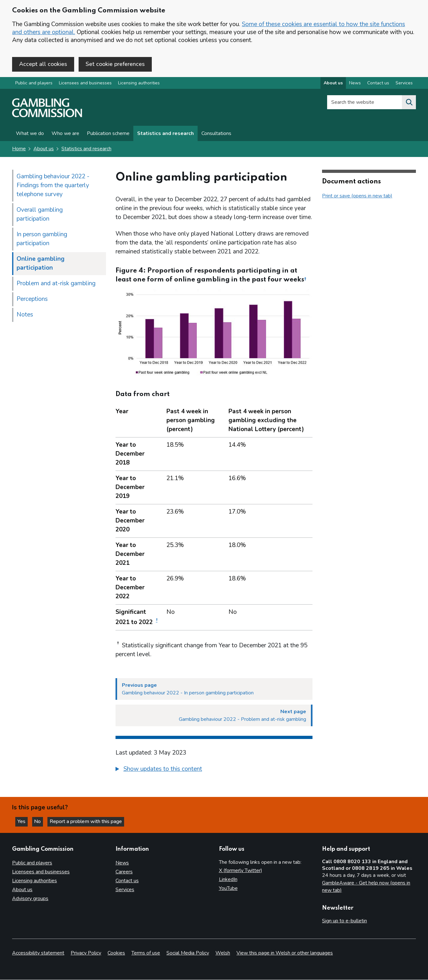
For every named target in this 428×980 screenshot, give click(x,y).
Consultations (216, 134)
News (122, 863)
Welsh (223, 953)
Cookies (116, 953)
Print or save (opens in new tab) (357, 196)
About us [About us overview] (333, 84)
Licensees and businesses (85, 84)
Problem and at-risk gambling (56, 284)
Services (125, 890)
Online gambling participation (41, 264)
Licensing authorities (139, 84)
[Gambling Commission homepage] (47, 117)
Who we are (65, 134)
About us (44, 150)
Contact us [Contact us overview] (378, 84)
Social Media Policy (188, 953)
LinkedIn (228, 879)
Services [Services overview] (404, 84)
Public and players (34, 84)
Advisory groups (30, 898)
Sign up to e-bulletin (344, 921)
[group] (214, 771)
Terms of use (146, 953)
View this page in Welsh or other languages (285, 953)
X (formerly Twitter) (241, 870)
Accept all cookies (43, 64)
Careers (124, 872)
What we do (30, 134)
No (41, 821)
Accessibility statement (38, 953)
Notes (25, 315)
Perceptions (32, 300)
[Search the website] (409, 103)
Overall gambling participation (40, 215)
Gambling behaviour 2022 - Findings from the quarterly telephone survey (53, 186)
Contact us (127, 881)
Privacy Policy (86, 953)
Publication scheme (108, 134)
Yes (24, 821)
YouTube (228, 888)
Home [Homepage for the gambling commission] (19, 150)
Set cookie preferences (115, 64)
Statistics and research (165, 134)
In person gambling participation (42, 239)
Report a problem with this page (89, 821)
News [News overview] (355, 84)
